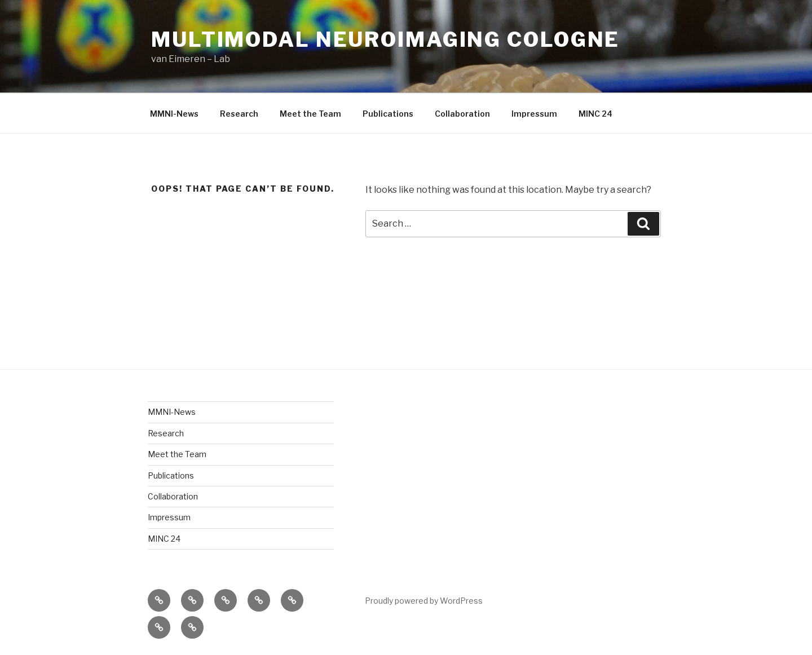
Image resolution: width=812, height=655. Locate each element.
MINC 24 (595, 114)
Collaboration (462, 114)
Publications (388, 114)
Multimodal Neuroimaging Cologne (385, 39)
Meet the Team (310, 114)
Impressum (534, 114)
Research (239, 114)
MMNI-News (174, 114)
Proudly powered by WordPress (424, 601)
